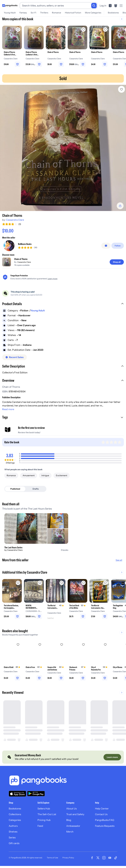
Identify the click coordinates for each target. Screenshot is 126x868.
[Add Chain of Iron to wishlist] (40, 645)
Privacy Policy (68, 858)
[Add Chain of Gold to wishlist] (18, 645)
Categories (15, 820)
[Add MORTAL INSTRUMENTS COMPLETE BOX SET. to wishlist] (40, 583)
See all (119, 560)
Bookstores (113, 13)
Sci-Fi (33, 13)
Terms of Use (52, 858)
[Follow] (118, 246)
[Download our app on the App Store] (17, 794)
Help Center (102, 809)
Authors (13, 826)
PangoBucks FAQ (105, 820)
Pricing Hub (44, 820)
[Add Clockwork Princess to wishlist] (83, 645)
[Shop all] (117, 262)
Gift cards (14, 843)
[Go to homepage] (10, 6)
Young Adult (10, 13)
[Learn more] (112, 757)
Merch (70, 832)
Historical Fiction (73, 13)
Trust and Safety (75, 814)
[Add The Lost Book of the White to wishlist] (83, 583)
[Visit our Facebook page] (92, 858)
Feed (40, 826)
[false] (106, 246)
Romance (57, 13)
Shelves (13, 832)
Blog (69, 820)
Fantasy (23, 13)
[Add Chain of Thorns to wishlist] (121, 89)
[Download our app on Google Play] (36, 794)
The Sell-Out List (47, 814)
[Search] (94, 6)
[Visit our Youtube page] (110, 858)
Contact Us (101, 814)
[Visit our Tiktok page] (116, 858)
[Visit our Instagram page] (104, 858)
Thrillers (44, 13)
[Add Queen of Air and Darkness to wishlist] (62, 645)
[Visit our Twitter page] (98, 858)
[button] (63, 304)
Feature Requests (105, 826)
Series (12, 837)
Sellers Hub (44, 809)
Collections (15, 814)
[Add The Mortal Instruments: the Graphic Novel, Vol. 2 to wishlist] (105, 583)
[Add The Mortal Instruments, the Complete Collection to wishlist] (62, 583)
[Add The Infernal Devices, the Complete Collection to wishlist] (18, 583)
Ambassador (73, 826)
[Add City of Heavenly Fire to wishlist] (105, 645)
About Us (71, 809)
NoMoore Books (25, 244)
